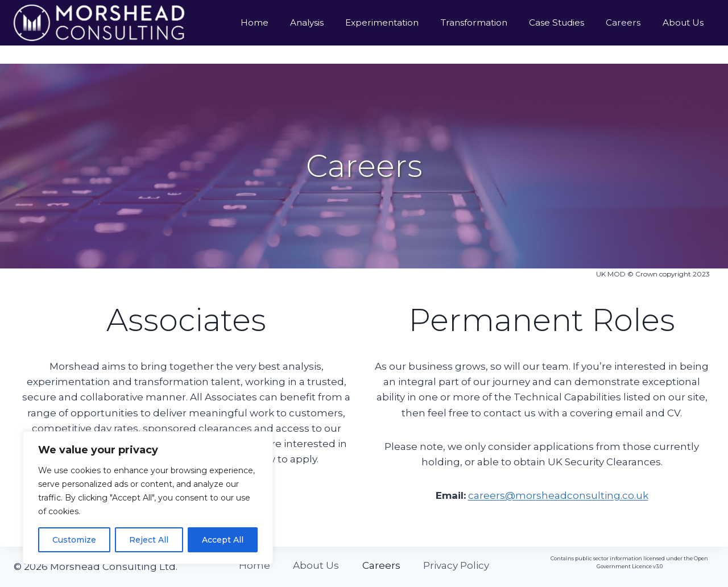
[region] (148, 498)
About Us (683, 22)
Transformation (474, 22)
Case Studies (557, 22)
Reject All (149, 540)
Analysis (307, 22)
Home (255, 22)
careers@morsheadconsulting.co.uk (558, 495)
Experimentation (382, 22)
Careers (623, 22)
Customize (74, 540)
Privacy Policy (456, 565)
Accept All (223, 540)
